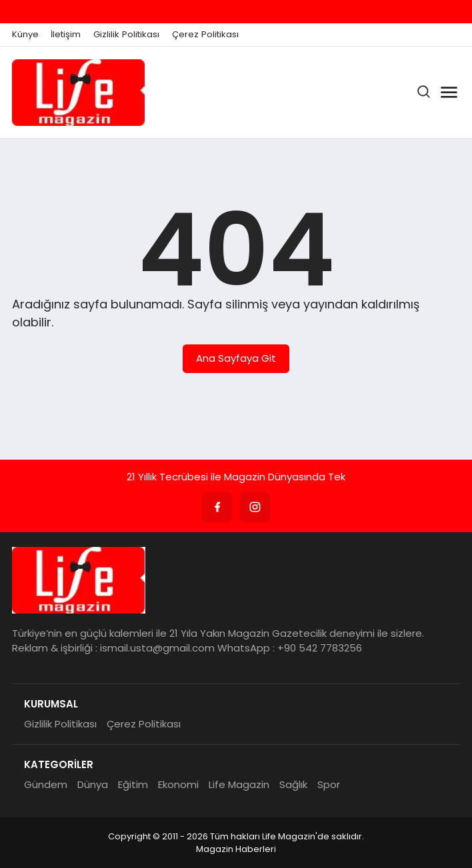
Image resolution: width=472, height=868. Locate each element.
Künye (25, 35)
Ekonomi (178, 784)
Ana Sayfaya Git (236, 358)
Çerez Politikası (205, 35)
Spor (329, 784)
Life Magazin (239, 784)
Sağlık (293, 784)
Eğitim (133, 784)
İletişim (66, 35)
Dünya (93, 784)
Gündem (46, 784)
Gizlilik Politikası (126, 35)
